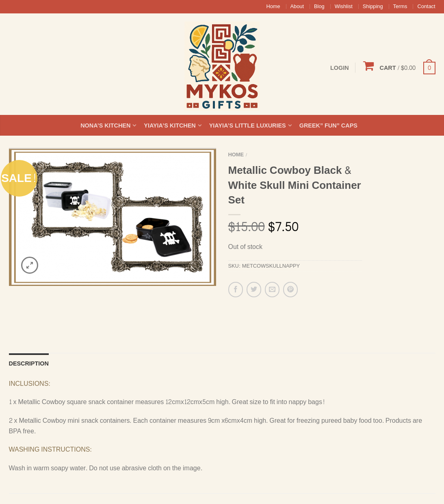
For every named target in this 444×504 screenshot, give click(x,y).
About (297, 6)
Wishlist (344, 6)
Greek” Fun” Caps (328, 125)
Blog (319, 6)
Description (29, 322)
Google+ (320, 491)
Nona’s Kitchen (105, 125)
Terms (400, 6)
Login (340, 68)
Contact (426, 6)
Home (273, 6)
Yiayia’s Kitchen (170, 125)
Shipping (373, 6)
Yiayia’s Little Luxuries (248, 125)
